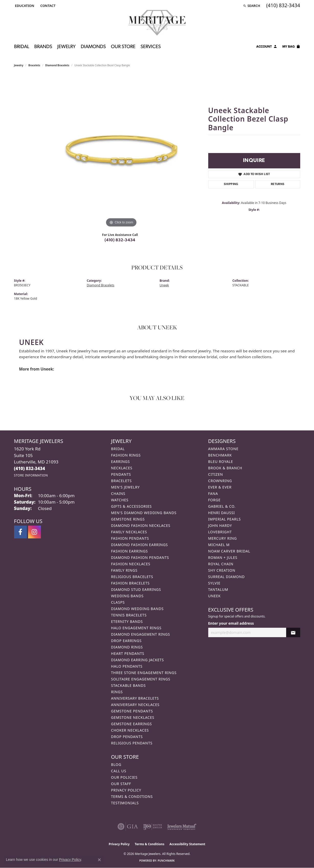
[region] (121, 152)
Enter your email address (231, 623)
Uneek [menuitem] (214, 596)
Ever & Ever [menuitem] (220, 487)
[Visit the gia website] (128, 827)
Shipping (231, 184)
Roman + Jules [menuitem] (223, 557)
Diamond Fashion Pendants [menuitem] (140, 557)
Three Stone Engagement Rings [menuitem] (144, 673)
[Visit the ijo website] (153, 827)
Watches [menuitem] (120, 500)
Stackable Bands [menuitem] (129, 685)
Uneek (164, 285)
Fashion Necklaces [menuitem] (131, 564)
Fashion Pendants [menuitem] (130, 538)
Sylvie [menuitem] (214, 583)
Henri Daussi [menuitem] (222, 513)
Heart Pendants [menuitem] (128, 653)
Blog (116, 764)
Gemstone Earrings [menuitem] (132, 724)
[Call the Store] (30, 468)
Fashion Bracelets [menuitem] (130, 583)
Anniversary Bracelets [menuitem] (135, 698)
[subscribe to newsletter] (293, 632)
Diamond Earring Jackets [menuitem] (138, 660)
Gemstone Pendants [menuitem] (132, 711)
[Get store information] (31, 475)
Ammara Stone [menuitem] (223, 449)
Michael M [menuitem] (219, 545)
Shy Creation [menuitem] (222, 570)
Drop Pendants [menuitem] (127, 737)
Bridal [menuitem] (118, 449)
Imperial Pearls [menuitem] (225, 519)
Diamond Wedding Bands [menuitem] (137, 609)
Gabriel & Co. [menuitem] (222, 506)
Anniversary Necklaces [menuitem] (135, 705)
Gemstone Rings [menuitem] (128, 519)
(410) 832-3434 (120, 240)
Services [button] (151, 47)
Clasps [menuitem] (118, 602)
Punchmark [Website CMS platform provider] (166, 861)
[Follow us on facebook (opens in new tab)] (20, 532)
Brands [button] (43, 47)
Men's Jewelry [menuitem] (125, 487)
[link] (47, 6)
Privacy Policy (126, 790)
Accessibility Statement (187, 844)
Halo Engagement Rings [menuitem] (136, 628)
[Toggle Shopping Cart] (291, 47)
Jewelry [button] (66, 47)
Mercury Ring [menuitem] (223, 538)
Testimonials (125, 803)
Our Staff (121, 784)
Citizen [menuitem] (216, 474)
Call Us (119, 771)
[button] (24, 6)
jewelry (19, 65)
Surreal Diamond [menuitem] (226, 577)
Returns (278, 184)
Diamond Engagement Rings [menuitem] (141, 634)
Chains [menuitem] (118, 493)
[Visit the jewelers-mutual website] (182, 827)
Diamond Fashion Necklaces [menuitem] (141, 525)
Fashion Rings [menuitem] (126, 455)
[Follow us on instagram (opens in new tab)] (34, 532)
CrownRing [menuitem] (220, 481)
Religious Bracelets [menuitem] (132, 577)
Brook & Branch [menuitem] (225, 468)
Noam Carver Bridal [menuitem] (229, 551)
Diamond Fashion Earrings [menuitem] (140, 545)
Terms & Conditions (132, 796)
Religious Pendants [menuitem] (132, 743)
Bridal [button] (22, 47)
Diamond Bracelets (57, 65)
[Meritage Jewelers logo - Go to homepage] (157, 23)
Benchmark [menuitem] (220, 455)
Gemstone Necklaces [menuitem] (133, 717)
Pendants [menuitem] (121, 474)
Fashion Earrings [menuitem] (130, 551)
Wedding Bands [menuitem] (127, 596)
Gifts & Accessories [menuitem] (132, 506)
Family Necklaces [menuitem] (129, 532)
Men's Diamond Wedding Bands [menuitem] (144, 513)
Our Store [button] (123, 47)
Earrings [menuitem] (121, 462)
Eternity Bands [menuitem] (127, 621)
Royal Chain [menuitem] (221, 564)
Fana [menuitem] (213, 493)
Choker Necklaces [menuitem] (130, 730)
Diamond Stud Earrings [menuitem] (136, 589)
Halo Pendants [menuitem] (127, 666)
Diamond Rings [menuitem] (127, 647)
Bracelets (34, 65)
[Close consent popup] (99, 860)
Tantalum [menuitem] (218, 589)
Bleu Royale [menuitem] (221, 462)
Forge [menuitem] (214, 500)
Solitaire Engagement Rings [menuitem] (141, 679)
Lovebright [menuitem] (220, 532)
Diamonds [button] (93, 47)
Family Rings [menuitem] (124, 570)
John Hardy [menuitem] (220, 525)
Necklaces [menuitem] (122, 468)
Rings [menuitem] (117, 692)
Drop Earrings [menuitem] (126, 641)
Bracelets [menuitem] (121, 481)
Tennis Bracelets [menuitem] (129, 615)
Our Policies (124, 777)
